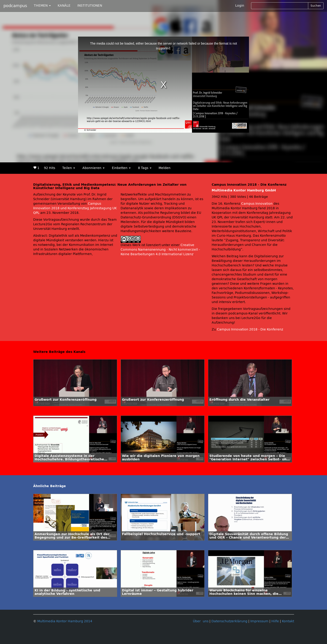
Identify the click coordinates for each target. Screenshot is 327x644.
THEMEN (42, 6)
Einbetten (121, 168)
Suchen (316, 6)
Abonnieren (93, 168)
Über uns (201, 621)
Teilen (69, 168)
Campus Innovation (257, 204)
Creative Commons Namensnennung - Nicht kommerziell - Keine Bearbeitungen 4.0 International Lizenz (160, 250)
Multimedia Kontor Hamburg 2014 (65, 621)
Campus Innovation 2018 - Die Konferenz (250, 329)
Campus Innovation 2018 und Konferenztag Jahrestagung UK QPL (75, 208)
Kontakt (288, 621)
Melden (165, 168)
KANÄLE (64, 6)
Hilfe (275, 621)
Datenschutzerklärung (229, 621)
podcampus (15, 6)
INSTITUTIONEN (90, 6)
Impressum (259, 621)
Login (240, 6)
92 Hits (50, 168)
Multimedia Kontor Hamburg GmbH (244, 190)
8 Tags (145, 168)
